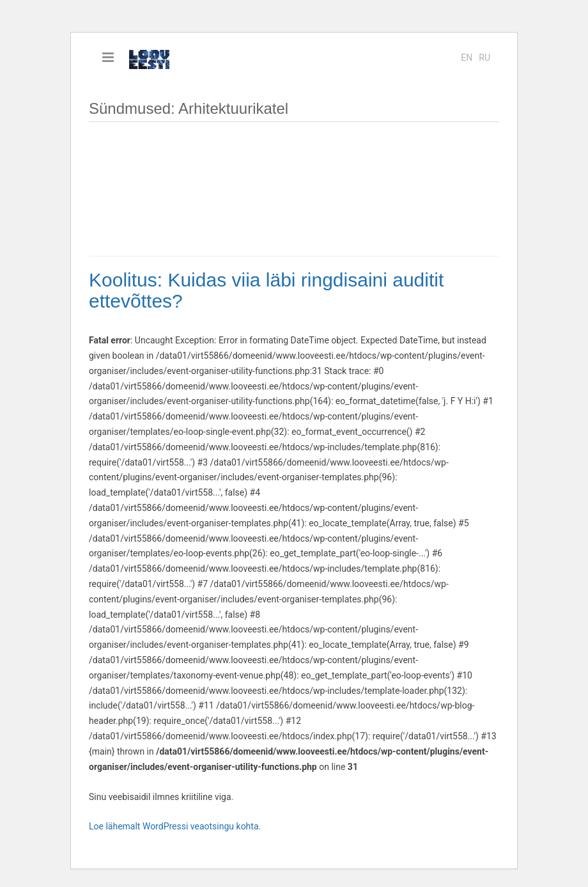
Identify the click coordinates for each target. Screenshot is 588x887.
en (467, 58)
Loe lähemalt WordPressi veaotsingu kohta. (175, 826)
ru (484, 58)
